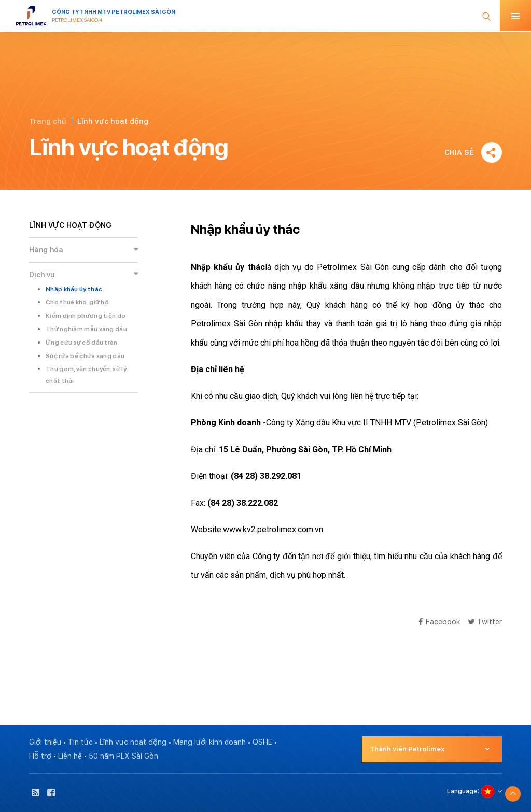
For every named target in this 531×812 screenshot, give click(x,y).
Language (462, 791)
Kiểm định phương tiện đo (86, 316)
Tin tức (80, 742)
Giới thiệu (45, 742)
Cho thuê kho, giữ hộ (77, 302)
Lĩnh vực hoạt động (133, 742)
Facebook (439, 622)
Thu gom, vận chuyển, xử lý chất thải (86, 375)
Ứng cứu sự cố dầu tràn (82, 343)
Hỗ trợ (40, 756)
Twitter (485, 622)
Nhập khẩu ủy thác (74, 289)
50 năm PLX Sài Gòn (123, 756)
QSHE (262, 742)
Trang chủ (48, 121)
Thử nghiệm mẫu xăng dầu (86, 329)
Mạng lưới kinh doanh (209, 742)
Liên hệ (70, 756)
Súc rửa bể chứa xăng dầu (85, 356)
